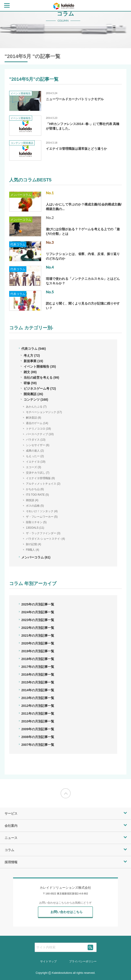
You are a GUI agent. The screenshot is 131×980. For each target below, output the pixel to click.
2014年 (38, 690)
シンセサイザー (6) (38, 445)
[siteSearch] (91, 947)
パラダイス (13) (36, 440)
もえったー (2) (35, 456)
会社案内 (11, 826)
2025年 (38, 604)
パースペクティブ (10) (40, 434)
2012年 (38, 706)
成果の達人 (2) (35, 451)
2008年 (38, 737)
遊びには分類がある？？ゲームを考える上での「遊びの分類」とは (83, 231)
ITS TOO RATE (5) (37, 495)
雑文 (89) (30, 372)
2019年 (38, 651)
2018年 (38, 659)
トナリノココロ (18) (38, 429)
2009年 (38, 729)
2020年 (38, 643)
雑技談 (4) (32, 500)
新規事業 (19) (33, 361)
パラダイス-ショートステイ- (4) (45, 539)
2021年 (38, 636)
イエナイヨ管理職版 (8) (40, 478)
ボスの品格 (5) (35, 506)
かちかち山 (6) (35, 489)
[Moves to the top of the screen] (66, 793)
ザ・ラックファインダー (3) (43, 533)
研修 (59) (30, 383)
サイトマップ (48, 961)
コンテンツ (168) (36, 400)
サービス (11, 813)
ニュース (11, 838)
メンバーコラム (21, 195)
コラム (9, 850)
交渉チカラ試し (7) (38, 473)
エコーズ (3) (33, 467)
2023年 (38, 620)
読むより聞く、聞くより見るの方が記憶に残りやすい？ (83, 306)
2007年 (38, 745)
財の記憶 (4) (33, 544)
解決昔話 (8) (33, 418)
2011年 (38, 713)
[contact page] (124, 5)
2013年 (38, 698)
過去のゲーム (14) (37, 423)
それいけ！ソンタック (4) (42, 511)
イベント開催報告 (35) (40, 366)
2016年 (38, 675)
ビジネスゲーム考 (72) (40, 389)
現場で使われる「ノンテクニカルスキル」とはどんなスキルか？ (83, 281)
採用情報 (11, 862)
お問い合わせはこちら (67, 912)
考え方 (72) (32, 355)
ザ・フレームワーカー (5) (42, 517)
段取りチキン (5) (36, 522)
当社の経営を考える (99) (41, 378)
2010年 (38, 721)
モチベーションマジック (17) (44, 412)
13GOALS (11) (35, 528)
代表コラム (18, 244)
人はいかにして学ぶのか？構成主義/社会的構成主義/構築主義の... (84, 207)
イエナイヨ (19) (36, 462)
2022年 (38, 628)
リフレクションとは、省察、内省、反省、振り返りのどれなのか (83, 256)
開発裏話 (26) (33, 394)
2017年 (38, 667)
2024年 (38, 612)
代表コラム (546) (34, 349)
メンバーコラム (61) (36, 557)
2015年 (38, 682)
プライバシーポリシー (83, 961)
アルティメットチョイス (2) (43, 484)
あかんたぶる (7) (36, 407)
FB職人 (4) (32, 550)
